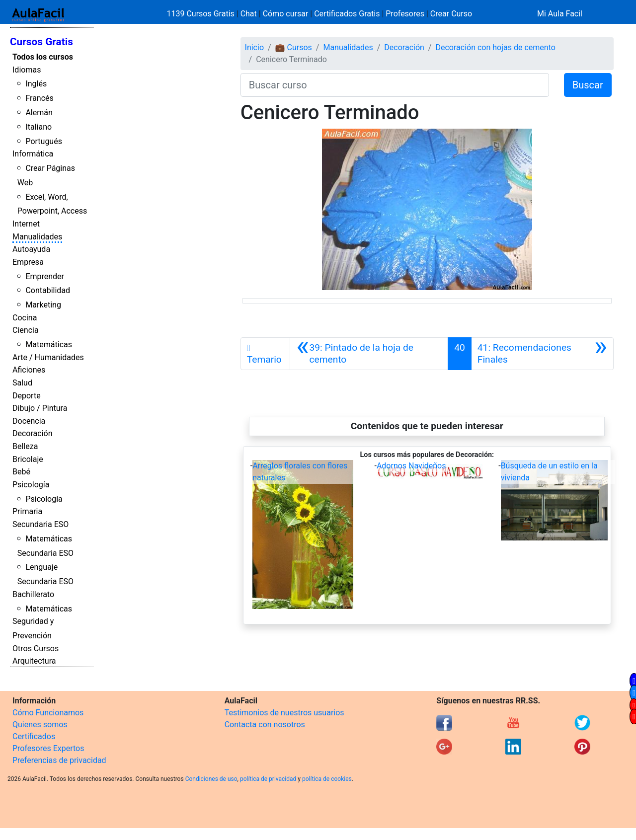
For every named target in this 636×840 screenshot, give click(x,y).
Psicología (31, 485)
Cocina (25, 318)
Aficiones (29, 370)
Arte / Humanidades (48, 357)
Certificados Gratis (347, 14)
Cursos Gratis (41, 42)
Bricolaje (28, 459)
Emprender (45, 276)
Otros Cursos (36, 649)
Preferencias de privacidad (59, 760)
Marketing (43, 305)
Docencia (29, 421)
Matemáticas (49, 344)
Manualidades (37, 237)
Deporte (27, 396)
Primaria (27, 511)
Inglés (36, 84)
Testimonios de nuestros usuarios (284, 713)
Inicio (254, 47)
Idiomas (27, 70)
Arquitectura (34, 661)
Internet (26, 224)
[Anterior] (369, 354)
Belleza (25, 446)
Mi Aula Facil (560, 14)
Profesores (405, 14)
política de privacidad (268, 779)
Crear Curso (451, 14)
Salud (22, 383)
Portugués (44, 141)
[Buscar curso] (395, 85)
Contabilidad (48, 290)
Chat (249, 14)
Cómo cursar (286, 14)
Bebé (21, 472)
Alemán (39, 113)
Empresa (28, 262)
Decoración (33, 433)
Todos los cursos (43, 57)
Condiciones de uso (211, 779)
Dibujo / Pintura (40, 408)
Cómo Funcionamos (48, 713)
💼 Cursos (294, 47)
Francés (39, 98)
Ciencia (26, 330)
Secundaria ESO (40, 524)
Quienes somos (40, 725)
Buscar (588, 85)
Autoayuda (31, 249)
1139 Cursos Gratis (202, 14)
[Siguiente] (542, 354)
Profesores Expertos (48, 748)
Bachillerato (33, 594)
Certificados (34, 736)
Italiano (39, 127)
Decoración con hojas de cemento (495, 47)
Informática (33, 154)
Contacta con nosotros (265, 725)
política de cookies (327, 779)
